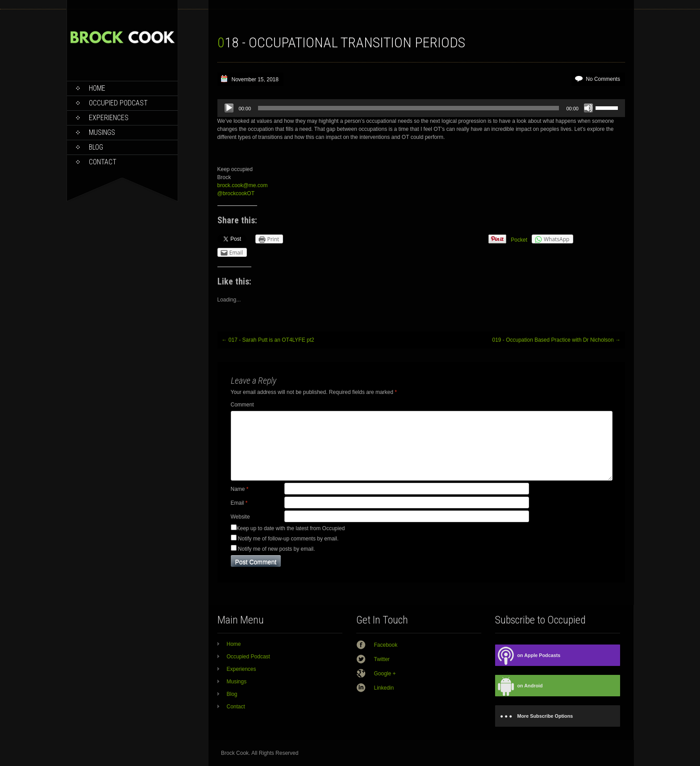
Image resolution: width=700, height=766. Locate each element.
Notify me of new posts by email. (277, 549)
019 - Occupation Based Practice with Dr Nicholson (556, 340)
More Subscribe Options (534, 716)
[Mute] (588, 108)
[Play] (229, 108)
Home (97, 88)
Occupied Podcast (118, 103)
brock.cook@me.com (243, 185)
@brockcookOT (236, 193)
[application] (421, 108)
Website (240, 517)
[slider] (408, 108)
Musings (102, 132)
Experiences (109, 118)
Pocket (519, 240)
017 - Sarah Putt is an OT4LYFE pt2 (268, 340)
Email (239, 503)
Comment (242, 405)
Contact (103, 162)
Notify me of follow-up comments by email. (288, 539)
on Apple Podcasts (528, 655)
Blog (96, 147)
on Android (519, 686)
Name (240, 489)
